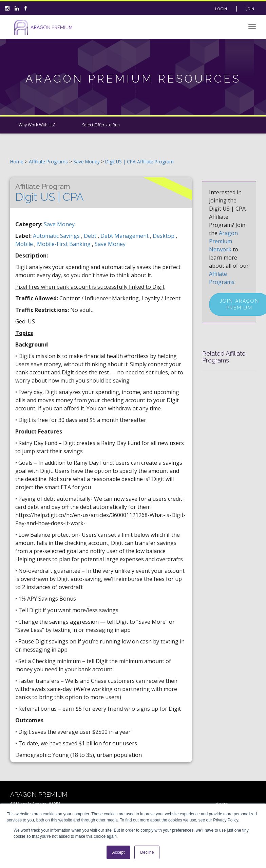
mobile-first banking (64, 244)
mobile (25, 244)
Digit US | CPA (50, 193)
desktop (164, 236)
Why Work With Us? (37, 125)
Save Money (87, 162)
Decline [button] (147, 852)
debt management (125, 236)
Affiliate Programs (48, 162)
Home (17, 162)
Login (221, 9)
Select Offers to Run (101, 125)
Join (250, 9)
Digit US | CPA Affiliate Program (139, 162)
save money (110, 244)
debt (91, 236)
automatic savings (57, 236)
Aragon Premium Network (223, 241)
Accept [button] (119, 852)
